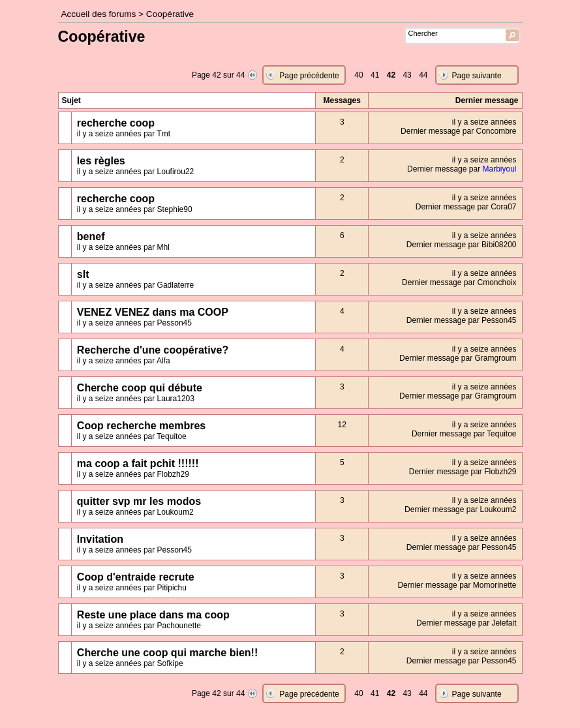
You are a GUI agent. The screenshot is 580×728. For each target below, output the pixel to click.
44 (423, 75)
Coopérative (170, 14)
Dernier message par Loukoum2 (460, 509)
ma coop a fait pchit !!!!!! (138, 463)
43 (407, 75)
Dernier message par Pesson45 (462, 320)
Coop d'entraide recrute (136, 577)
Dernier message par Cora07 (466, 207)
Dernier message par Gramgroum (458, 358)
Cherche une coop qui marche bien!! (167, 653)
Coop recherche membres (141, 426)
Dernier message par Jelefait (466, 623)
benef (91, 236)
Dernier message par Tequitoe (464, 434)
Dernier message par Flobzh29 (463, 472)
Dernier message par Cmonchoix (459, 282)
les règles (101, 161)
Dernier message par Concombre (458, 131)
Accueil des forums (99, 14)
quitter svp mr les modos (139, 501)
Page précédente (309, 76)
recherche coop (116, 123)
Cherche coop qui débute (140, 388)
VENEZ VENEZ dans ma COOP (153, 312)
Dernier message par (462, 169)
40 (359, 75)
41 (375, 75)
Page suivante (477, 76)
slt (83, 274)
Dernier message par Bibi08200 (462, 245)
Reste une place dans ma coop (153, 615)
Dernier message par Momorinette (457, 585)
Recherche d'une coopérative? (153, 350)
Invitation (100, 539)
